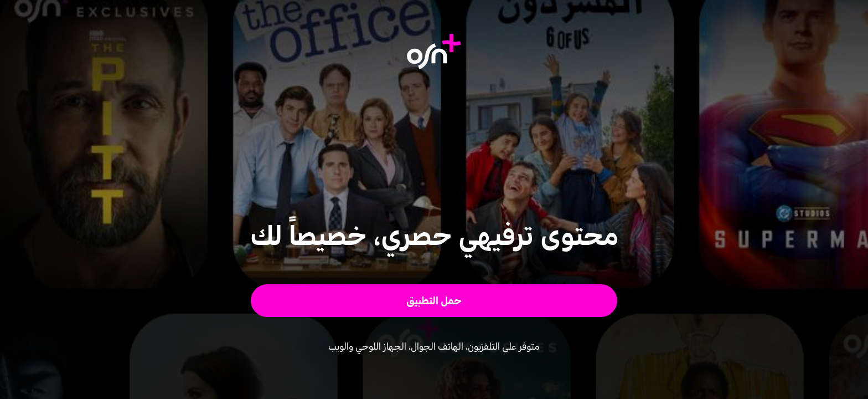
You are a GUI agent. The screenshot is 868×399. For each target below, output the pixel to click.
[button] (434, 301)
